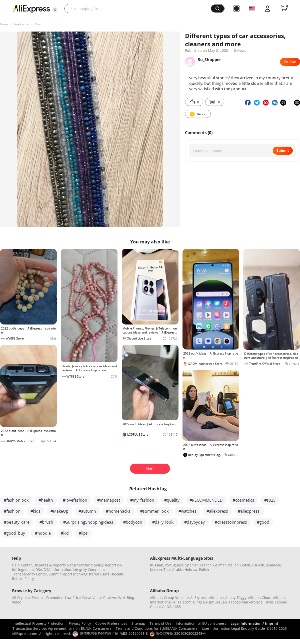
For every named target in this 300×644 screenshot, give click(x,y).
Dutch (245, 565)
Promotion (55, 598)
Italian (233, 565)
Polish (204, 570)
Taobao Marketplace (245, 602)
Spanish (192, 565)
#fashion (12, 511)
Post (38, 24)
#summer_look (154, 511)
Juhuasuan (218, 602)
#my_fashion (142, 500)
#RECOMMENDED (206, 500)
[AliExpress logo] (31, 9)
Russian (157, 565)
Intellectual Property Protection (38, 623)
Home (4, 24)
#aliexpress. (249, 511)
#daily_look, (163, 522)
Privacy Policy (80, 623)
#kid (65, 533)
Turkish (258, 565)
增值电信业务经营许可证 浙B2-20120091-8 (114, 633)
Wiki (122, 598)
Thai (167, 570)
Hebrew (191, 570)
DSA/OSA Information (53, 570)
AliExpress (199, 598)
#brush (46, 522)
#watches (187, 511)
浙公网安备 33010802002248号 (178, 633)
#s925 (270, 500)
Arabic (178, 570)
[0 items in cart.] (284, 9)
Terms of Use (160, 623)
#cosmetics (243, 500)
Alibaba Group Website (169, 598)
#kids (35, 511)
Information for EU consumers (201, 623)
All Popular (21, 598)
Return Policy (23, 579)
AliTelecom (182, 602)
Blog (130, 598)
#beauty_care (17, 522)
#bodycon (133, 522)
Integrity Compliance (90, 570)
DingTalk (200, 602)
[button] (55, 9)
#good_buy (14, 533)
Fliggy (242, 598)
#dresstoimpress (231, 522)
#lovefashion (75, 500)
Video (17, 602)
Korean (156, 570)
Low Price (73, 598)
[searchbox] (140, 9)
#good (263, 522)
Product (38, 598)
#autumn (87, 511)
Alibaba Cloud (260, 598)
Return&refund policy (85, 565)
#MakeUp (59, 511)
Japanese (273, 565)
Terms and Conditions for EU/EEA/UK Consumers (157, 628)
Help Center (22, 565)
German (220, 565)
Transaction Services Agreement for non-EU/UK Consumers (62, 628)
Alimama (216, 598)
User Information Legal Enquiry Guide (233, 628)
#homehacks (118, 511)
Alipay (230, 598)
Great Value (92, 598)
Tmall (269, 602)
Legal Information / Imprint (254, 623)
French (206, 565)
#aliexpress (217, 511)
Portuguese (174, 565)
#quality (172, 500)
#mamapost (109, 500)
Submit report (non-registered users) (80, 574)
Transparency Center (30, 574)
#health (46, 500)
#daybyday (194, 522)
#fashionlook (16, 500)
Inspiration (22, 24)
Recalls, (118, 574)
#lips (83, 533)
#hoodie (43, 533)
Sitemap (138, 623)
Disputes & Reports (50, 565)
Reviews (110, 598)
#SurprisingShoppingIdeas (88, 522)
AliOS (167, 607)
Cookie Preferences (111, 623)
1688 (177, 607)
